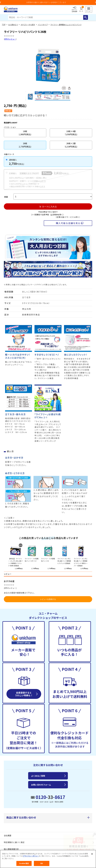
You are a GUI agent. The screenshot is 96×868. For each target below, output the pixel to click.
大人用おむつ (13, 25)
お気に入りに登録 (64, 88)
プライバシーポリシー (31, 856)
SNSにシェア (69, 88)
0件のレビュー (10, 39)
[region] (48, 859)
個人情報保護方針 (11, 849)
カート (81, 10)
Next (69, 64)
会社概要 (8, 835)
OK (42, 863)
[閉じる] (92, 854)
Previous (27, 64)
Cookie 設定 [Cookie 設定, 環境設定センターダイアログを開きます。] (24, 863)
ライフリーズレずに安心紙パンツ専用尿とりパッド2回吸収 (64, 561)
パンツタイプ (43, 25)
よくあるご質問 (38, 776)
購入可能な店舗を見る (68, 223)
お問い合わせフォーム (41, 785)
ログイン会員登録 (74, 10)
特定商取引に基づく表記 (14, 842)
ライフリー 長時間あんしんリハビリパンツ (66, 25)
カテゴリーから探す (28, 25)
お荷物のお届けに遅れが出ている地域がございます (48, 2)
